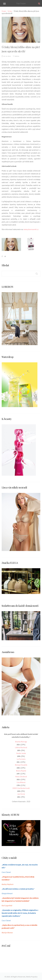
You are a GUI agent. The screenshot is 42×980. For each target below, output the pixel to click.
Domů (4, 11)
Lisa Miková (21, 782)
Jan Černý (21, 794)
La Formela (21, 759)
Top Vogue (21, 3)
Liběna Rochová (21, 747)
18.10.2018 (6, 56)
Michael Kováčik (21, 765)
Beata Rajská (21, 771)
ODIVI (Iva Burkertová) (21, 788)
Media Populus (32, 977)
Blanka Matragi (21, 742)
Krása (10, 11)
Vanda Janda (21, 753)
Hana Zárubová (21, 777)
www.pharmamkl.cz (31, 229)
